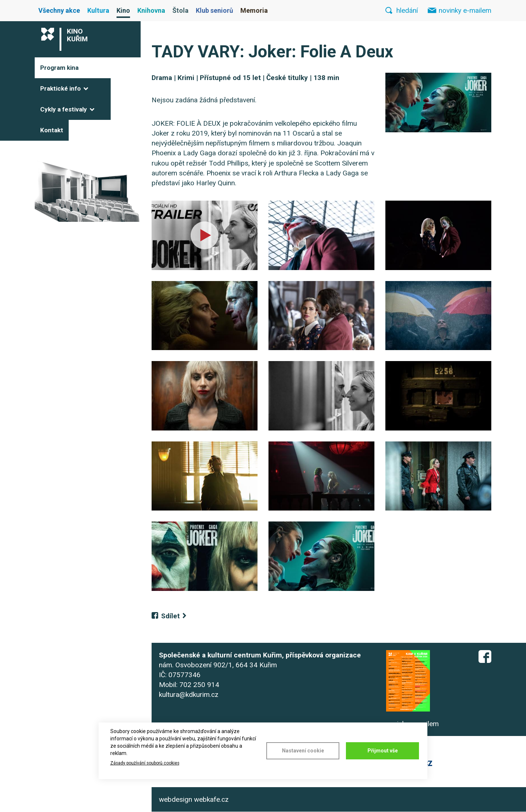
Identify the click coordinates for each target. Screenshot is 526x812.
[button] (438, 103)
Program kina (59, 68)
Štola (180, 10)
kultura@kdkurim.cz (189, 695)
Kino (123, 10)
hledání (407, 10)
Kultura (98, 10)
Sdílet (170, 616)
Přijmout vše (383, 751)
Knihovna (151, 10)
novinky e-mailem (465, 10)
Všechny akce (59, 10)
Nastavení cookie (303, 751)
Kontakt (52, 130)
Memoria (254, 10)
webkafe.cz (211, 799)
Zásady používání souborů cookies (145, 763)
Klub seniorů (214, 10)
